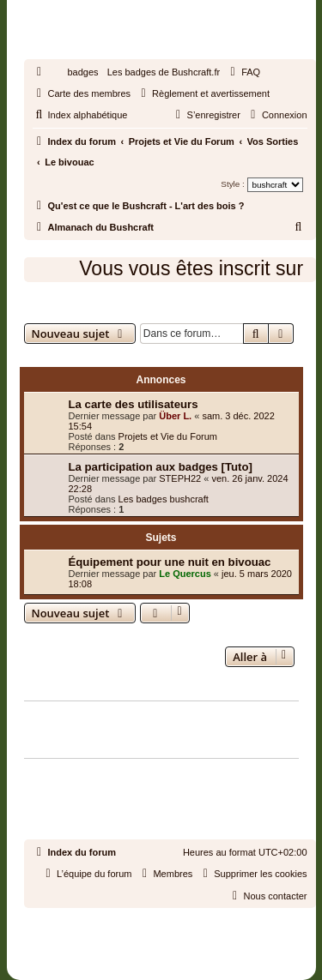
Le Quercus (185, 574)
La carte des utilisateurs (134, 404)
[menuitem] (243, 72)
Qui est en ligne (65, 694)
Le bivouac (66, 310)
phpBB (122, 924)
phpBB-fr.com (183, 939)
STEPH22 (180, 478)
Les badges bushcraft (164, 499)
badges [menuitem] (83, 72)
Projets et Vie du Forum (168, 436)
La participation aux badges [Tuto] (161, 467)
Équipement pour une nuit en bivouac (170, 562)
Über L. (175, 416)
